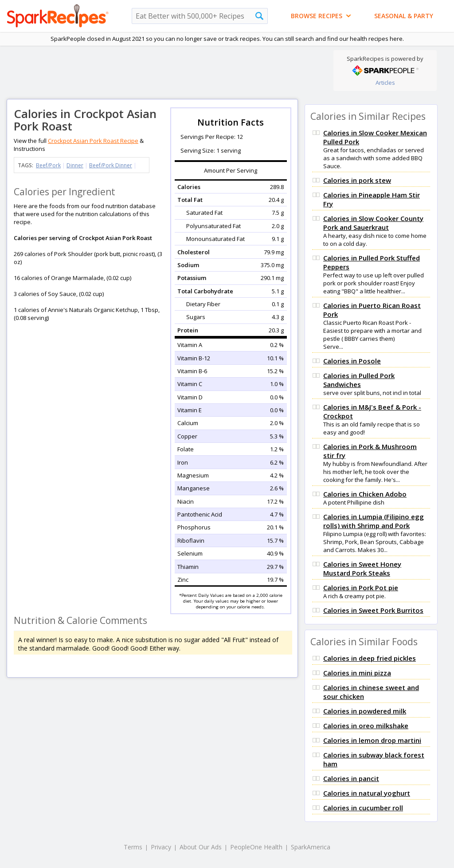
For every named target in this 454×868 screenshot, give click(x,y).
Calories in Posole (352, 361)
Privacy (161, 847)
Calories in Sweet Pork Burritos (373, 610)
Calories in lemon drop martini (372, 740)
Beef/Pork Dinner (111, 165)
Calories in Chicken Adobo (365, 494)
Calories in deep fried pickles (370, 658)
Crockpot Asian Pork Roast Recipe (93, 141)
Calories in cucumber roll (363, 808)
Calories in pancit (351, 778)
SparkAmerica (311, 847)
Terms (133, 847)
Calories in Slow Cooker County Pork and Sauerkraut (373, 223)
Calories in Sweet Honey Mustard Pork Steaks (362, 568)
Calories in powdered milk (365, 711)
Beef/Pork (48, 165)
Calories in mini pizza (357, 673)
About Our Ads (201, 847)
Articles (385, 83)
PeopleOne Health (256, 847)
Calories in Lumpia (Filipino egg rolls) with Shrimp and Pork (374, 521)
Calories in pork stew (357, 180)
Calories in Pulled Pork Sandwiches (359, 380)
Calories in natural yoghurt (367, 793)
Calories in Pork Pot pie (361, 588)
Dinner (75, 165)
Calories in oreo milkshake (366, 726)
